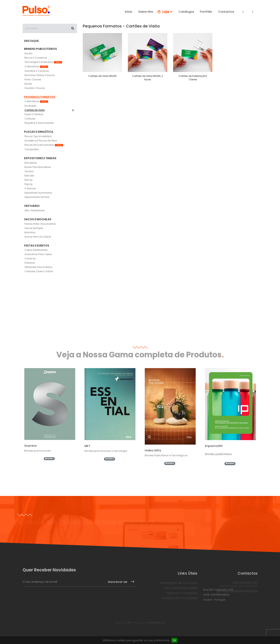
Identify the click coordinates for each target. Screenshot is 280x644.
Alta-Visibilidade (34, 210)
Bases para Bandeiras (38, 167)
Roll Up (28, 180)
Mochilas (30, 232)
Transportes (32, 149)
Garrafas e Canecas (37, 71)
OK (174, 640)
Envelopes (30, 106)
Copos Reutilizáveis (36, 250)
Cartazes (30, 119)
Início (129, 12)
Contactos (226, 12)
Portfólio (206, 12)
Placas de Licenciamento (44, 145)
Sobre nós (146, 12)
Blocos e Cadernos (36, 58)
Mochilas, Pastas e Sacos (40, 75)
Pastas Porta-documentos (40, 224)
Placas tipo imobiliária (38, 136)
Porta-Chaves (33, 79)
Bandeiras (31, 163)
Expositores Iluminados (38, 193)
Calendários (36, 66)
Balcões (29, 176)
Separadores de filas (37, 197)
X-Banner (30, 188)
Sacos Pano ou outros (38, 237)
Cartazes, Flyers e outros (39, 271)
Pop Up (28, 184)
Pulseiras (30, 263)
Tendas (29, 171)
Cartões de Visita (49, 110)
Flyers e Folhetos (34, 114)
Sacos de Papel (34, 228)
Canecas (30, 258)
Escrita (28, 53)
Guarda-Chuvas (35, 88)
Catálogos (186, 12)
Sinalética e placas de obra (41, 141)
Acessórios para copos (38, 254)
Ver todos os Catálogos (137, 481)
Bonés (28, 84)
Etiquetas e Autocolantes (39, 123)
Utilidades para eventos (38, 267)
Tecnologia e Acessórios (43, 62)
